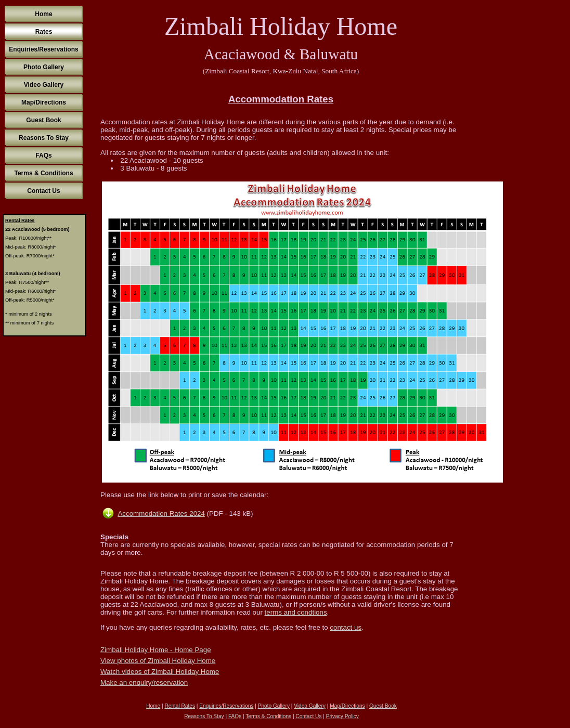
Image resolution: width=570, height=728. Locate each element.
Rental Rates (180, 706)
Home (43, 14)
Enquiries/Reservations (43, 49)
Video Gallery (44, 85)
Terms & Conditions (43, 173)
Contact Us (43, 191)
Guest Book (43, 120)
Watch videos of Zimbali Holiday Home (160, 672)
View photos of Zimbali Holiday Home (158, 661)
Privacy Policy (342, 716)
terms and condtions (296, 612)
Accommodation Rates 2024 (161, 513)
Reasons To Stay (44, 138)
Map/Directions (44, 102)
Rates (44, 32)
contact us (346, 627)
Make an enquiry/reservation (144, 682)
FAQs (43, 155)
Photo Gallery (44, 67)
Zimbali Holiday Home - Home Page (156, 650)
